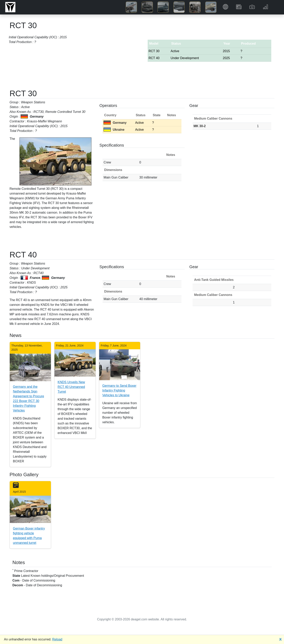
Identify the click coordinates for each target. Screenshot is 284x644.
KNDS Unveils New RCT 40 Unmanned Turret (71, 387)
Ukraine (114, 130)
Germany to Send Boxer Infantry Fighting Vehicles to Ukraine (119, 390)
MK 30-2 (200, 126)
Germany (115, 123)
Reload (57, 639)
